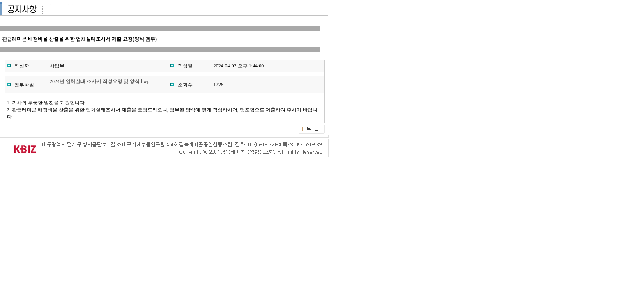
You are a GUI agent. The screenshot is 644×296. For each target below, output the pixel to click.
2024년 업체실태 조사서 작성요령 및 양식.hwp (100, 81)
